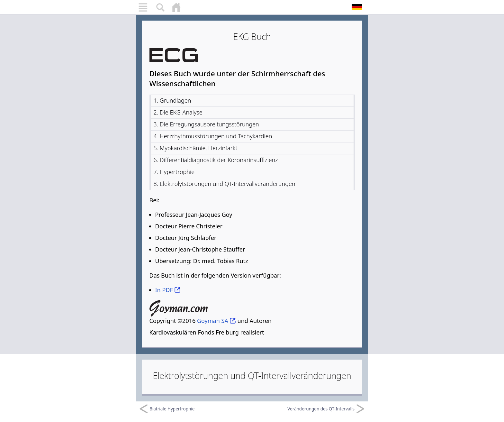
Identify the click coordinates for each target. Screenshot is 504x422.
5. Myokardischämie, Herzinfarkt (196, 148)
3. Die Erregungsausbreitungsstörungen (206, 124)
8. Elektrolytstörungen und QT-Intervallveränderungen (225, 184)
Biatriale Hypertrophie (167, 409)
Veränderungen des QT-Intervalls (326, 409)
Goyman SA (213, 321)
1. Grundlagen (172, 100)
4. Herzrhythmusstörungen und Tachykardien (213, 136)
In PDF (164, 290)
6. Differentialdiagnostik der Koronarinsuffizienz (216, 160)
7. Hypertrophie (174, 172)
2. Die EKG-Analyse (178, 112)
